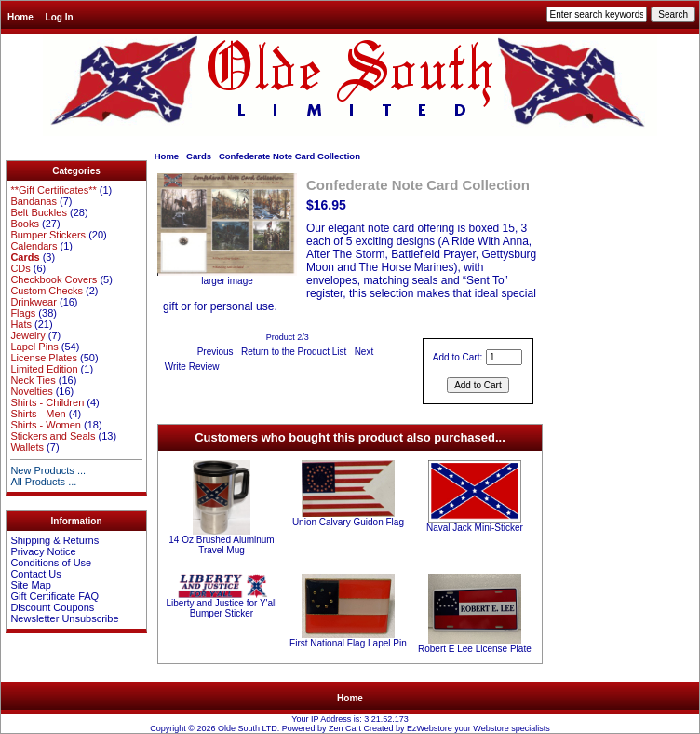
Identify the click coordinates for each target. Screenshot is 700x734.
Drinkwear (34, 302)
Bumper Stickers (48, 235)
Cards (199, 156)
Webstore (491, 728)
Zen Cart (345, 728)
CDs (20, 268)
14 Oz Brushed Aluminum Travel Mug (221, 545)
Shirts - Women (46, 425)
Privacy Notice (43, 551)
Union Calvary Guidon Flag (348, 522)
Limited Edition (44, 369)
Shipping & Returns (54, 540)
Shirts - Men (38, 414)
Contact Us (35, 574)
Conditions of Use (51, 563)
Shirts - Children (47, 402)
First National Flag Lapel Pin (348, 643)
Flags (23, 313)
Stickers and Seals (53, 436)
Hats (21, 324)
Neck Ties (33, 380)
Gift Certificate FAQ (54, 596)
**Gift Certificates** (53, 190)
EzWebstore (430, 728)
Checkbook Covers (54, 279)
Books (25, 224)
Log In (60, 17)
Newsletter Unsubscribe (64, 618)
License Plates (44, 358)
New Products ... (48, 470)
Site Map (30, 585)
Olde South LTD (248, 728)
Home (20, 17)
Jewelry (27, 335)
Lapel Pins (34, 347)
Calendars (34, 246)
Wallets (27, 447)
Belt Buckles (39, 212)
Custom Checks (47, 291)
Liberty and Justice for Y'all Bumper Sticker (221, 608)
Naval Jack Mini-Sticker (475, 528)
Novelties (31, 391)
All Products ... (43, 482)
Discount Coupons (52, 607)
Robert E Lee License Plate (475, 649)
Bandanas (34, 201)
